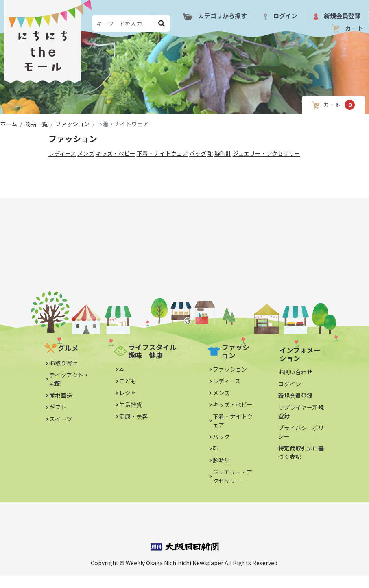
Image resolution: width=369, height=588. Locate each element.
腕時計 (223, 153)
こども (128, 381)
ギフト (58, 407)
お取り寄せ (63, 363)
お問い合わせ (295, 372)
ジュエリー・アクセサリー (266, 153)
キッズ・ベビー (116, 153)
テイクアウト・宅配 (69, 379)
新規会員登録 (337, 16)
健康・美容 (133, 416)
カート (348, 28)
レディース (62, 153)
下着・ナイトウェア (162, 153)
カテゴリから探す (215, 16)
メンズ (86, 153)
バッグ (198, 153)
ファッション (72, 124)
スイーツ (61, 419)
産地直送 (61, 395)
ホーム (9, 124)
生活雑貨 (131, 404)
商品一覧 (36, 124)
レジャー (130, 393)
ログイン (281, 16)
